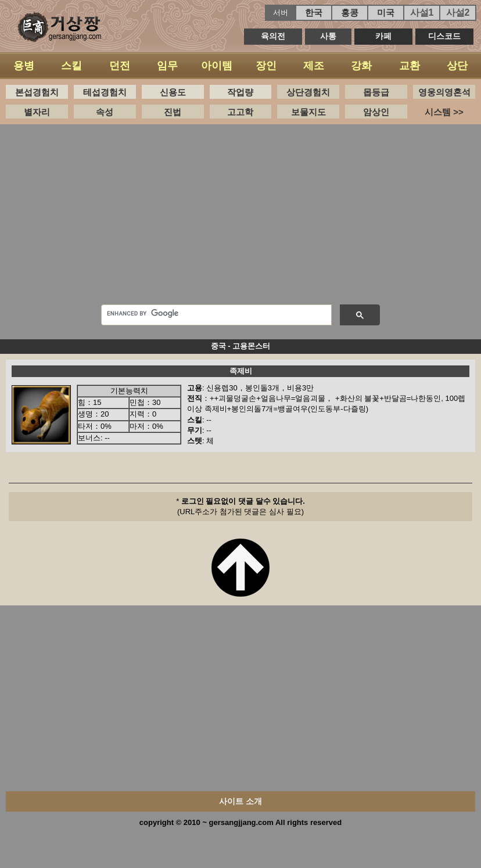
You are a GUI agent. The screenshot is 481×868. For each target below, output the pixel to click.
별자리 (37, 112)
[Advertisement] (241, 217)
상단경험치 (308, 92)
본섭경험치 (37, 92)
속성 (105, 112)
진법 (173, 112)
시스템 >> (444, 112)
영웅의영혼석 (444, 92)
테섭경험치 (105, 92)
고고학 (240, 112)
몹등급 (376, 92)
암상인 (376, 112)
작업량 (240, 92)
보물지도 (308, 112)
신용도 (173, 92)
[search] (215, 313)
